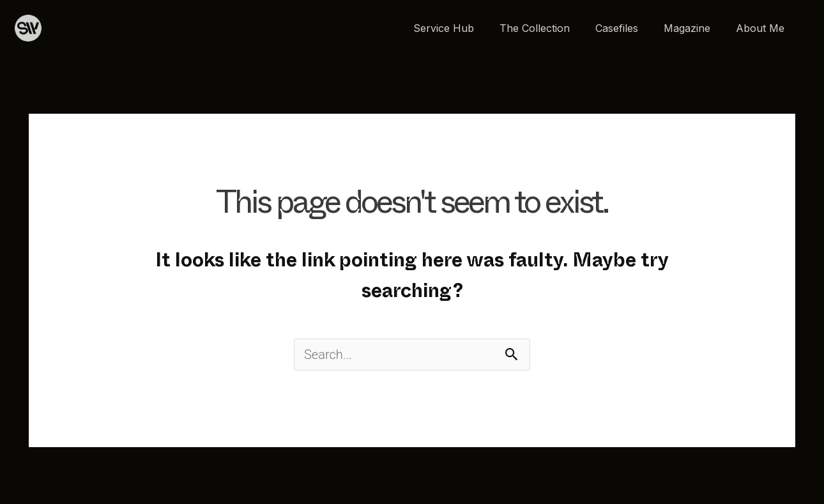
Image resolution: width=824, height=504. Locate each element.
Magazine (687, 28)
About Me (760, 28)
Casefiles (617, 28)
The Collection (535, 28)
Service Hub (444, 28)
